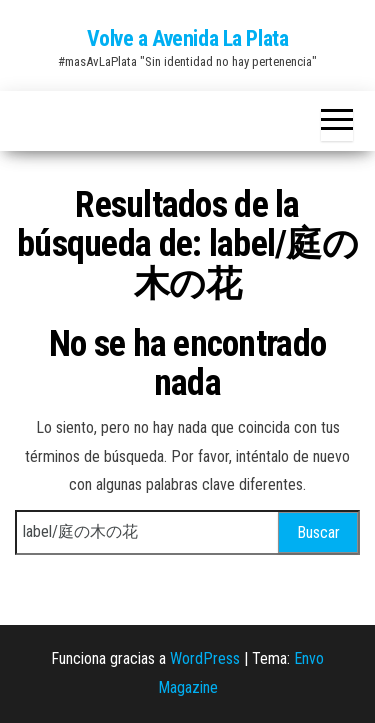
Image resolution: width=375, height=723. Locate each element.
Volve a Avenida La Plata (187, 38)
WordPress (205, 658)
